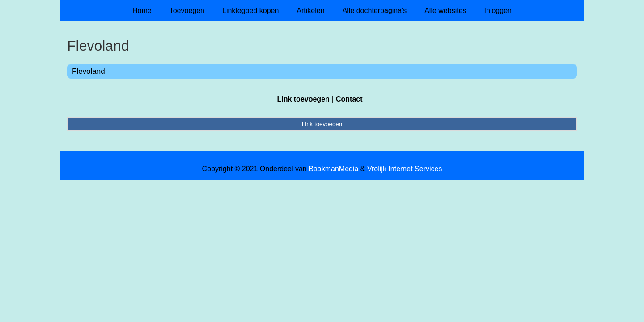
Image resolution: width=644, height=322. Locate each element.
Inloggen (498, 11)
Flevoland (89, 71)
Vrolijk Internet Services (405, 169)
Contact (349, 99)
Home (142, 11)
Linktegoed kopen (250, 11)
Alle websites (445, 11)
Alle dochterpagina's (375, 11)
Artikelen (310, 11)
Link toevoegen (303, 99)
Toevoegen (187, 11)
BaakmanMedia (333, 169)
